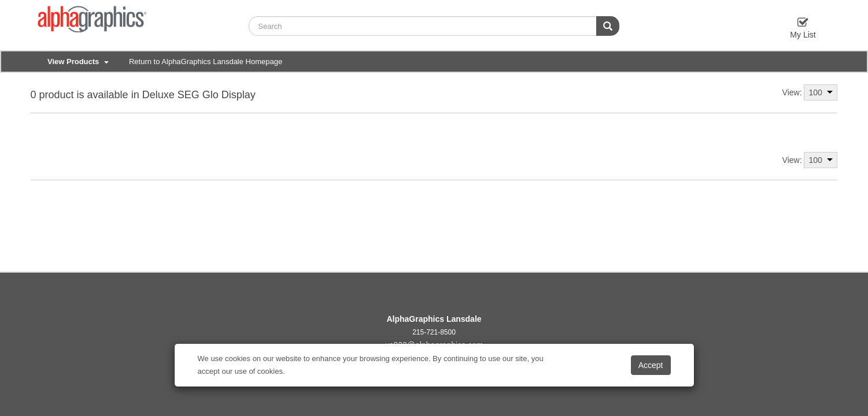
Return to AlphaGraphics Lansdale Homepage (206, 62)
